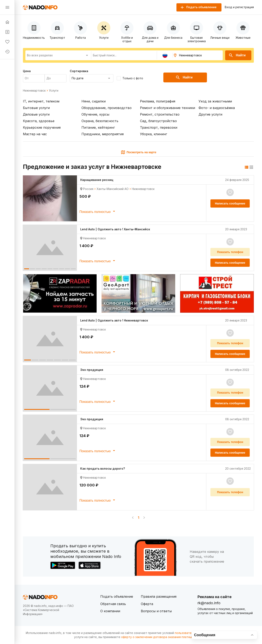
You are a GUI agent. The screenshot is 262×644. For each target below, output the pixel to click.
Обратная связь (113, 604)
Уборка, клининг (154, 134)
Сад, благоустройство (158, 121)
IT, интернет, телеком (41, 101)
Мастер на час (35, 134)
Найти (237, 55)
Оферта (147, 604)
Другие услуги (210, 114)
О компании (110, 611)
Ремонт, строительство (160, 114)
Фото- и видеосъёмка (217, 108)
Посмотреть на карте (138, 152)
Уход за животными (215, 101)
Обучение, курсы (95, 114)
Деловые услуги (36, 114)
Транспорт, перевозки (159, 127)
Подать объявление (117, 596)
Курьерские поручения (42, 127)
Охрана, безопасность (100, 121)
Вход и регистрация (239, 7)
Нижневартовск (34, 91)
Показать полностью (98, 211)
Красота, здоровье (39, 121)
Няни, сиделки (94, 101)
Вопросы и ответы (156, 611)
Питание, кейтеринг (98, 127)
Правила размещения (159, 596)
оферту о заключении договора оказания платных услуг (162, 637)
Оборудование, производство (107, 108)
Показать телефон (230, 252)
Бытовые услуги (36, 108)
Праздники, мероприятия (103, 134)
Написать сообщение (230, 203)
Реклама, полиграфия (158, 101)
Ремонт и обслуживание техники (168, 108)
